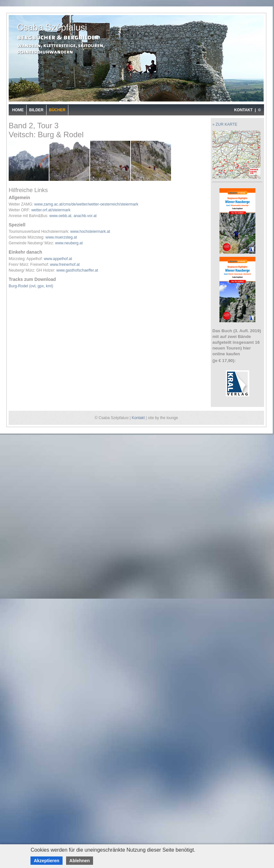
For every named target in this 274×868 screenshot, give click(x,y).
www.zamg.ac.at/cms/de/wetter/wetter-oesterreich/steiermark (86, 204)
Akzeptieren (46, 861)
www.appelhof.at (58, 259)
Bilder (36, 110)
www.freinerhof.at (65, 265)
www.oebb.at (60, 216)
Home (18, 110)
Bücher (57, 110)
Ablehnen (80, 861)
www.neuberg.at (69, 243)
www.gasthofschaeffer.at (77, 270)
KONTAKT (244, 110)
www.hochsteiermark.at (90, 232)
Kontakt (138, 418)
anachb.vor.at (85, 216)
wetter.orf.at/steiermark (51, 210)
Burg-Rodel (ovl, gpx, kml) (31, 286)
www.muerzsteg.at (61, 237)
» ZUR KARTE (225, 124)
